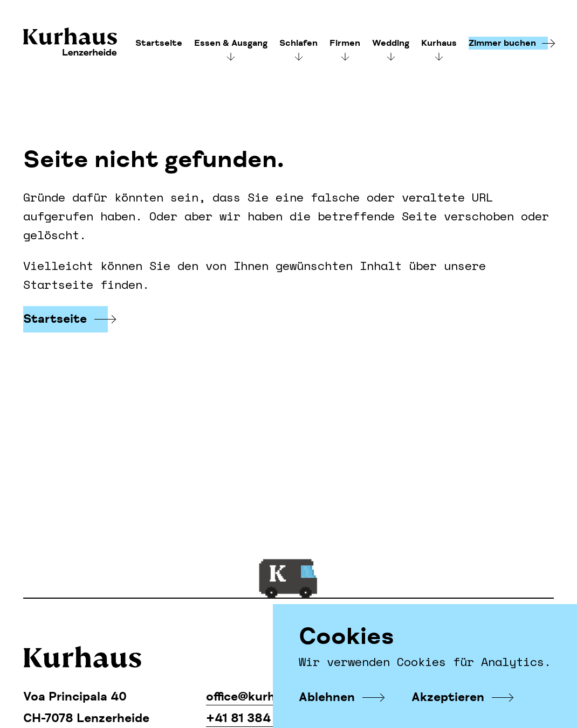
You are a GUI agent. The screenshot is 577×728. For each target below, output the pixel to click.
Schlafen (298, 43)
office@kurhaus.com (266, 697)
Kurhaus (70, 43)
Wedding (391, 43)
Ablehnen (327, 697)
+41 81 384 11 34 (255, 718)
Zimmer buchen (502, 43)
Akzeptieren (448, 697)
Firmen (345, 43)
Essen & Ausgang (231, 43)
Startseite (159, 43)
